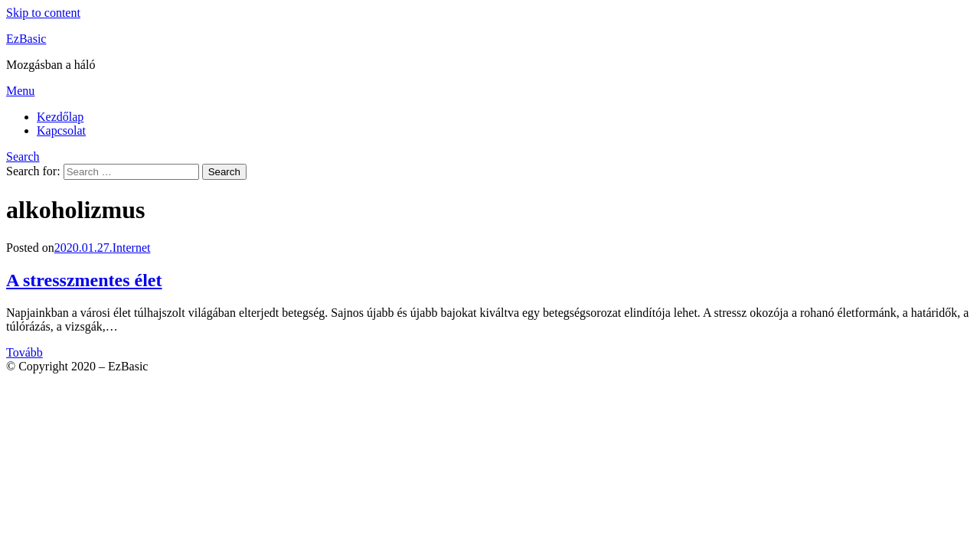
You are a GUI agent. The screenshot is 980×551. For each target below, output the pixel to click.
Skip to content (43, 13)
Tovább (24, 352)
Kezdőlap (60, 117)
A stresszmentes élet (84, 280)
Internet (132, 248)
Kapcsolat (61, 130)
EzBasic (26, 39)
